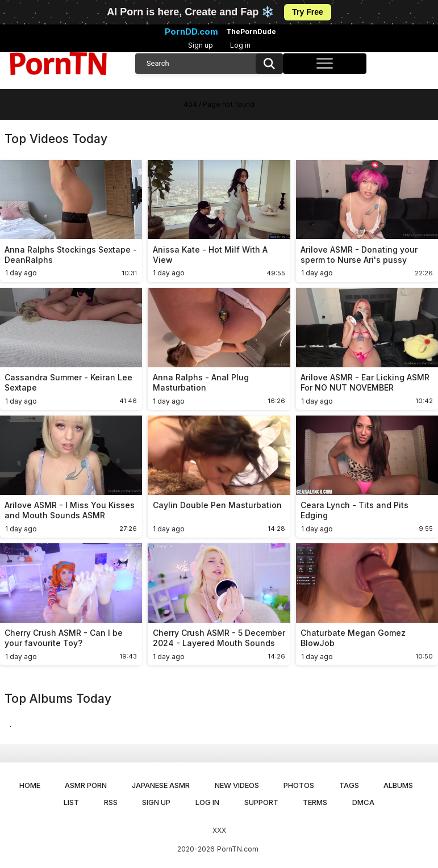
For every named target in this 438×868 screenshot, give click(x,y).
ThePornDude (251, 32)
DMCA (363, 802)
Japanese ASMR (161, 785)
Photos (299, 785)
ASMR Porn (86, 785)
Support (261, 802)
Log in (240, 45)
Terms (315, 802)
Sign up (201, 45)
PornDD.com (191, 32)
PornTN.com (238, 849)
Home (30, 785)
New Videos (237, 785)
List (71, 802)
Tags (349, 785)
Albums (398, 785)
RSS (111, 802)
